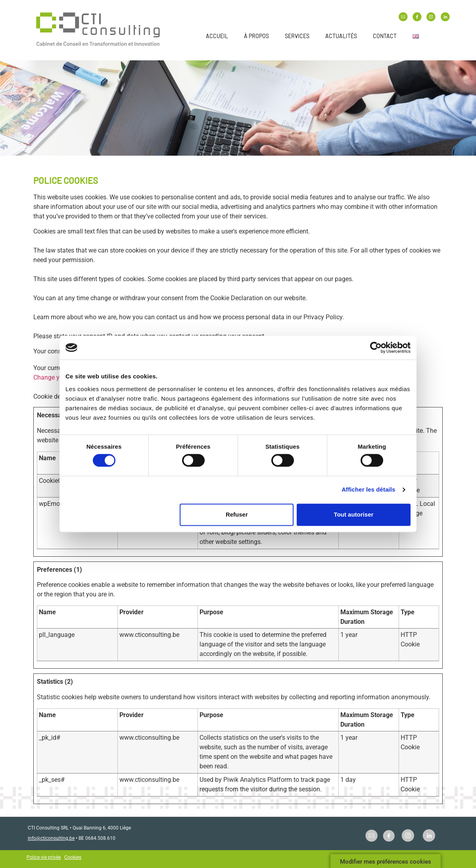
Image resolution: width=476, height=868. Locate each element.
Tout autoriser (354, 514)
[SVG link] (98, 30)
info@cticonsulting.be (51, 838)
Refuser (237, 514)
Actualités (341, 36)
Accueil (217, 36)
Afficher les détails (368, 490)
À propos (256, 36)
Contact (385, 36)
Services (297, 36)
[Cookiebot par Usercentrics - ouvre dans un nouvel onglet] (376, 347)
